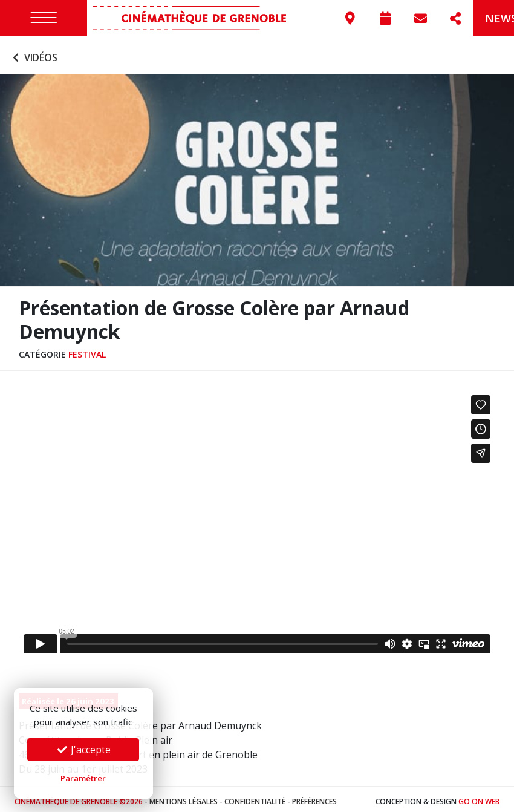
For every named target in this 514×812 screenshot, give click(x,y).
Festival (87, 350)
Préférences (314, 797)
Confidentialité (255, 797)
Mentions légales (184, 797)
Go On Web (479, 797)
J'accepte (83, 750)
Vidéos (34, 53)
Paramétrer (83, 778)
